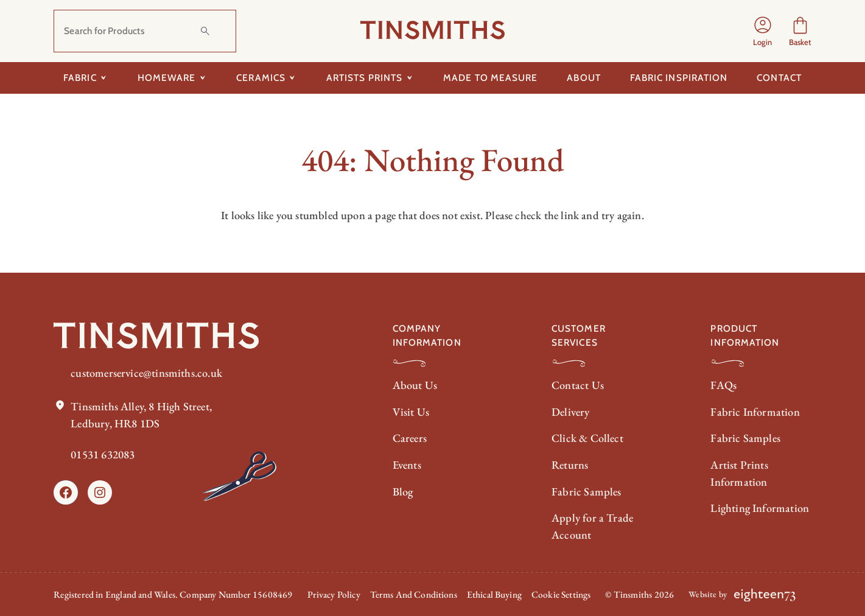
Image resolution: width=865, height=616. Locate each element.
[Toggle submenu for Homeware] (202, 78)
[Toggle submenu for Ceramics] (292, 78)
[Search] (205, 31)
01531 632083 (103, 454)
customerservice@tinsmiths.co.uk (146, 373)
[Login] (763, 31)
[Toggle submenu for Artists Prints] (409, 78)
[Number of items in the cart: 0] (800, 31)
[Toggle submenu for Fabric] (104, 78)
